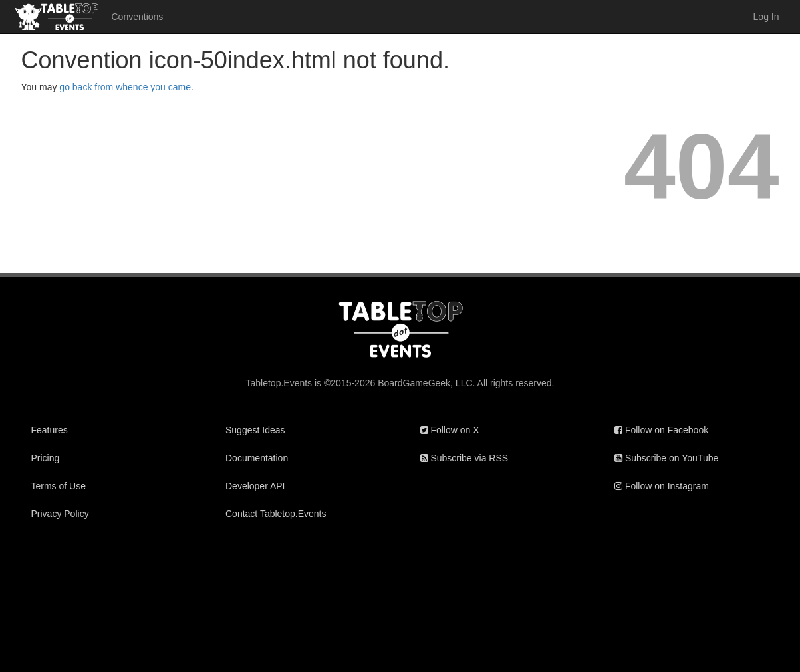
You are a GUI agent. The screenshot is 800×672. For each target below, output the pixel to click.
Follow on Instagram (662, 486)
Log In (766, 17)
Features (50, 430)
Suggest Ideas (255, 430)
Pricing (46, 458)
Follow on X (450, 430)
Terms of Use (59, 486)
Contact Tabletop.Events (276, 514)
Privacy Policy (60, 514)
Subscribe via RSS (465, 458)
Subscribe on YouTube (666, 458)
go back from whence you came (125, 87)
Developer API (255, 486)
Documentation (257, 458)
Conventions (138, 17)
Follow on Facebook (661, 430)
